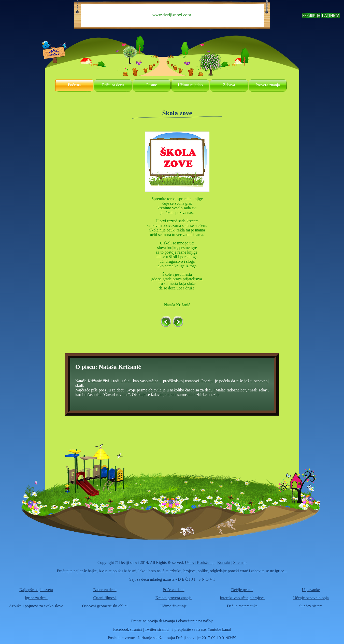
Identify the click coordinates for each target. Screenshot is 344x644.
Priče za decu (113, 85)
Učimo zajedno (190, 85)
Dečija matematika (242, 606)
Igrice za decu (36, 598)
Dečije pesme (242, 590)
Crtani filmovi (105, 598)
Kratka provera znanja (174, 598)
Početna (74, 85)
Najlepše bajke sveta (36, 590)
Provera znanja (268, 85)
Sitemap (240, 562)
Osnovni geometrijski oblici (105, 606)
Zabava (229, 85)
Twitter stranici (157, 629)
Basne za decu (105, 590)
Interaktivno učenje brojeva (242, 598)
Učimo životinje (174, 606)
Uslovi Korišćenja (200, 562)
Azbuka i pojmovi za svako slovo (36, 606)
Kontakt (224, 562)
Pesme (152, 85)
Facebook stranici (127, 629)
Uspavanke (311, 590)
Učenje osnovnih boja (311, 598)
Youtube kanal (219, 629)
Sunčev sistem (311, 606)
